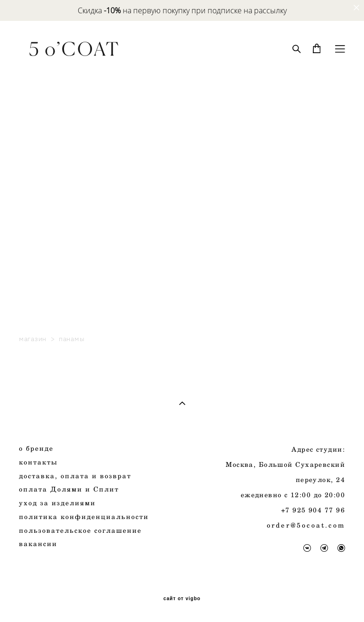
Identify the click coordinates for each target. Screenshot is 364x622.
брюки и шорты (48, 208)
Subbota (34, 298)
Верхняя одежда (50, 158)
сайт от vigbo (182, 599)
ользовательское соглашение (83, 530)
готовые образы (49, 288)
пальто (32, 168)
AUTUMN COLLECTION (64, 98)
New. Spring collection (60, 128)
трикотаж (37, 258)
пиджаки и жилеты (56, 188)
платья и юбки (47, 228)
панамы (34, 268)
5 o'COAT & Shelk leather (67, 278)
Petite (30, 318)
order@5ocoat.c (300, 525)
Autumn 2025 (44, 108)
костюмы (36, 198)
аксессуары (41, 238)
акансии (41, 543)
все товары (40, 118)
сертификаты (45, 248)
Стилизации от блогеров (66, 148)
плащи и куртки (50, 178)
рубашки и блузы (52, 218)
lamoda (32, 308)
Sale (27, 138)
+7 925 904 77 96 (313, 510)
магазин (33, 339)
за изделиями (60, 503)
